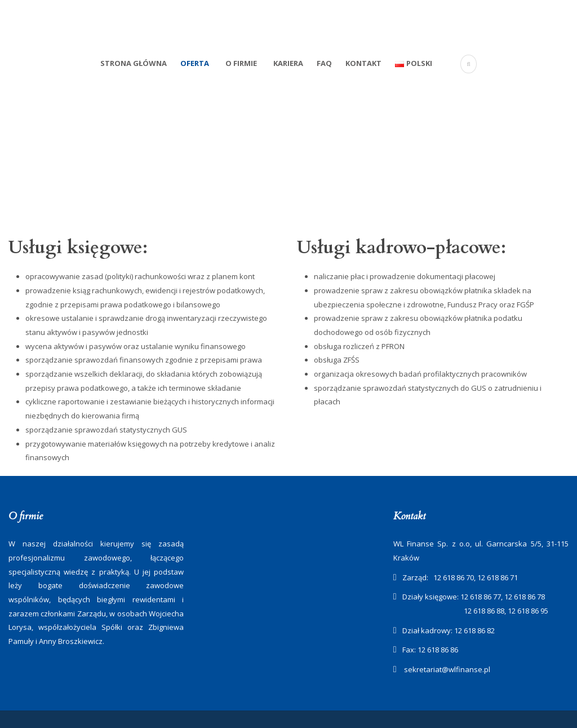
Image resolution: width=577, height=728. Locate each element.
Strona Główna (134, 63)
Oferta (195, 63)
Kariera (288, 63)
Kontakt (363, 63)
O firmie (241, 63)
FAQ (324, 63)
